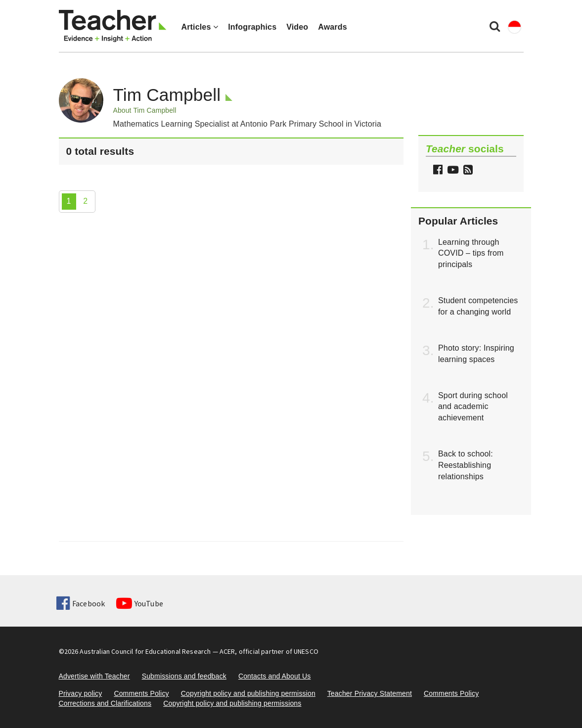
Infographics (252, 27)
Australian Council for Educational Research (145, 651)
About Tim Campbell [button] (145, 110)
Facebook (81, 603)
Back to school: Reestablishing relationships (466, 465)
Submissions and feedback (184, 676)
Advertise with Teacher (94, 676)
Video (297, 27)
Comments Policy (141, 693)
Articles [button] (200, 27)
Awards (332, 27)
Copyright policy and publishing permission (248, 693)
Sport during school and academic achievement (473, 407)
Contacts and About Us (275, 676)
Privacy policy (81, 693)
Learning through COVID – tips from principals (471, 253)
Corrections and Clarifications (105, 703)
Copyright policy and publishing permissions (232, 703)
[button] (467, 171)
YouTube (140, 603)
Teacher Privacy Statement (370, 693)
